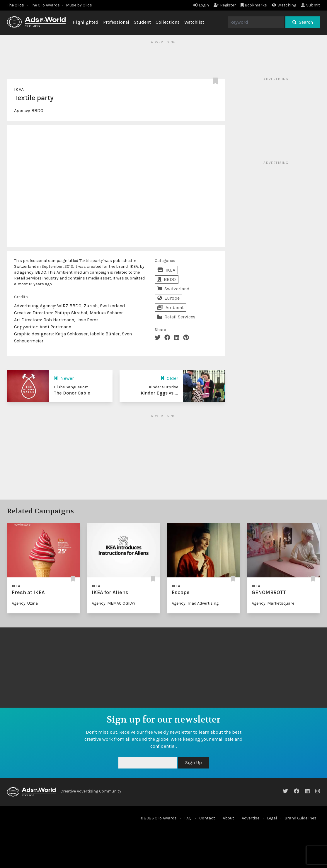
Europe (168, 298)
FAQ (188, 818)
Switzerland (173, 289)
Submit (310, 5)
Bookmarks (254, 5)
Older (169, 378)
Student (142, 22)
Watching (284, 5)
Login (201, 5)
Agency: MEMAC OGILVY (114, 603)
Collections (168, 22)
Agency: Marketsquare (273, 603)
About (228, 818)
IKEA (19, 89)
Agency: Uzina (25, 603)
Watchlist (194, 22)
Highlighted (86, 22)
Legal (272, 818)
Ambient (171, 307)
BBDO (37, 110)
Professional (116, 22)
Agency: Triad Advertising (195, 603)
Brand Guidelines (300, 818)
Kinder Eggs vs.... (159, 393)
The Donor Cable (72, 393)
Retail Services (176, 317)
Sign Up (194, 762)
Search (303, 22)
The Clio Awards (45, 5)
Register (225, 5)
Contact (207, 818)
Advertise (251, 818)
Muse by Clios (79, 5)
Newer (64, 378)
